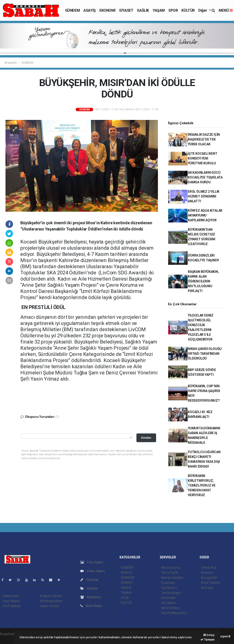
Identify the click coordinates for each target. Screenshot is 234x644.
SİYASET (126, 10)
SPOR (173, 10)
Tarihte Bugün (171, 593)
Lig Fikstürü (169, 588)
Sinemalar (168, 598)
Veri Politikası (12, 606)
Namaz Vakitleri (172, 578)
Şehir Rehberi (170, 608)
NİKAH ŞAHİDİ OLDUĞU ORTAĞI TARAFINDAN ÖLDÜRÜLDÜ (205, 354)
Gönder (146, 438)
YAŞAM (159, 10)
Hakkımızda (11, 596)
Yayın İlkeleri (11, 601)
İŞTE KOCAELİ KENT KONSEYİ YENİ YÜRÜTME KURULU (203, 158)
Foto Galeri (92, 562)
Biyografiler (209, 578)
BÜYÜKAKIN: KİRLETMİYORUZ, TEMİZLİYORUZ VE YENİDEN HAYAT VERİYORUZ (202, 485)
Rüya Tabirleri (211, 583)
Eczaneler (168, 583)
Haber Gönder (50, 606)
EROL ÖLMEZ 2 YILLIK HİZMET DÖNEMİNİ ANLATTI (204, 196)
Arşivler (89, 588)
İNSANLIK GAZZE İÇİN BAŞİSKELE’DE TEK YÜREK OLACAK (204, 139)
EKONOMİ (107, 10)
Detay (209, 635)
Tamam (207, 640)
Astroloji (207, 588)
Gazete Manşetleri (174, 613)
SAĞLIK (143, 10)
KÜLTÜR (188, 10)
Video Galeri (93, 571)
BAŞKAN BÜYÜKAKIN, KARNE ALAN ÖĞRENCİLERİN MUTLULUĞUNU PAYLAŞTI (203, 281)
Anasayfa (11, 63)
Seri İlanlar (169, 603)
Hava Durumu (171, 568)
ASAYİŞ (90, 10)
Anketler (207, 573)
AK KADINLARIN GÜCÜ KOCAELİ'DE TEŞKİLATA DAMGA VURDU (205, 177)
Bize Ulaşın (91, 606)
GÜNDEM (73, 10)
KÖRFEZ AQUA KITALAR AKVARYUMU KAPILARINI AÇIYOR (205, 215)
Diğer (203, 10)
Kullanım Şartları (51, 596)
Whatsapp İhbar (51, 601)
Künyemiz (91, 597)
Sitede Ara (209, 568)
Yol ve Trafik (170, 573)
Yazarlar (89, 580)
